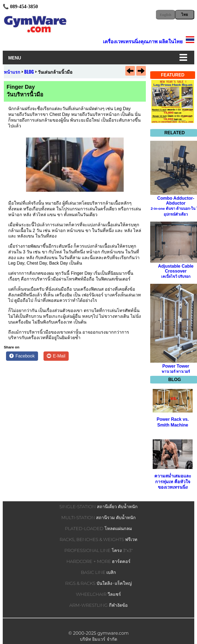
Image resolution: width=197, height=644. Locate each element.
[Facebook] (22, 356)
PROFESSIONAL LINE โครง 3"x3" (99, 550)
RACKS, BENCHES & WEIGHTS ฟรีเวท (99, 539)
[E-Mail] (56, 356)
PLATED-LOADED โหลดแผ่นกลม (98, 529)
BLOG (29, 72)
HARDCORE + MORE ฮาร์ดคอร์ (99, 561)
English (166, 15)
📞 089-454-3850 (20, 7)
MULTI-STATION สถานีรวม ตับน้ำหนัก (99, 518)
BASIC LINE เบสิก (99, 572)
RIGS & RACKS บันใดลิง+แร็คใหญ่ (98, 583)
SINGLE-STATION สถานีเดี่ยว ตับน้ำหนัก (99, 507)
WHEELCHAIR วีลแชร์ (99, 594)
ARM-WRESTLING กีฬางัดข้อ (98, 605)
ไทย (185, 15)
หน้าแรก (12, 72)
